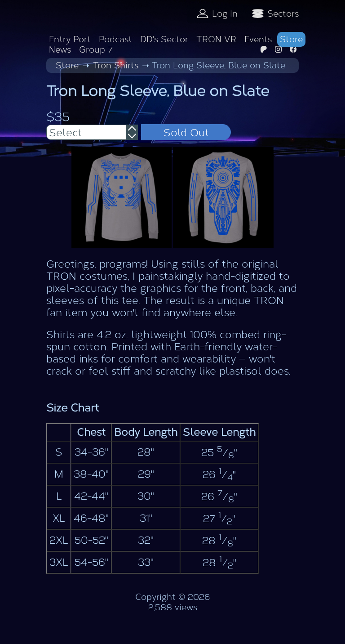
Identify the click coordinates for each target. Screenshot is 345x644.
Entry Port (70, 39)
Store (291, 39)
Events (258, 39)
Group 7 (96, 50)
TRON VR (216, 39)
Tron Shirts (116, 65)
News (60, 50)
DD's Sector (164, 39)
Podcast (115, 39)
